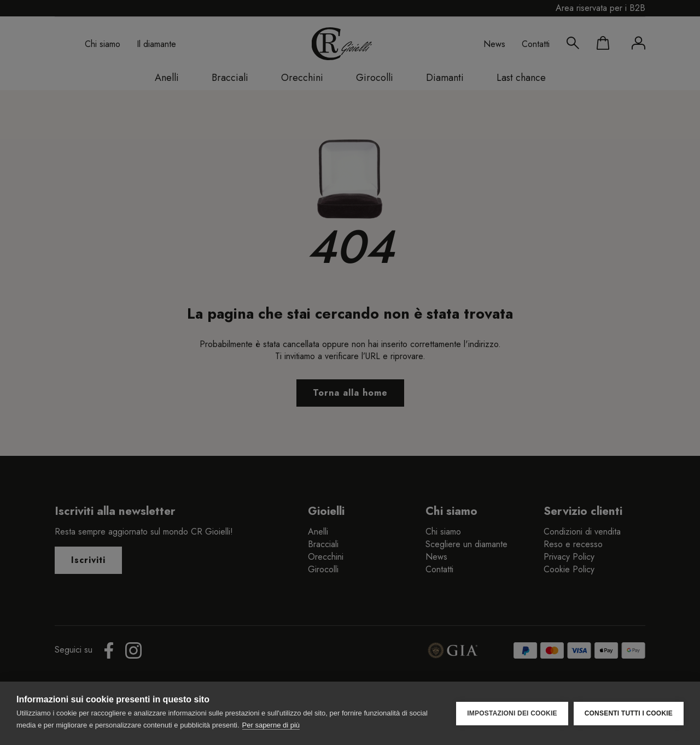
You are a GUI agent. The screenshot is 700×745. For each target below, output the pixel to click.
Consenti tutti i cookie (629, 713)
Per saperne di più (271, 725)
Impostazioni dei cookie (512, 713)
